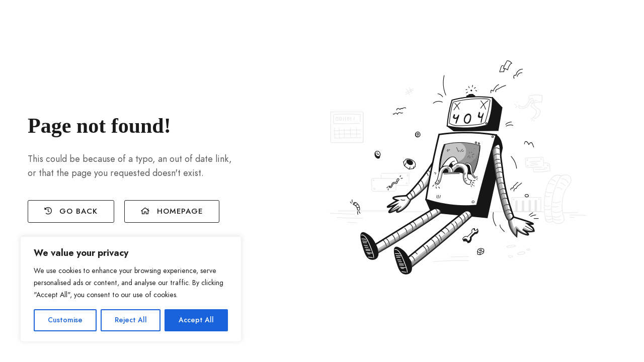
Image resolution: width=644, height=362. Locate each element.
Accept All (196, 320)
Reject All (131, 320)
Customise (65, 320)
